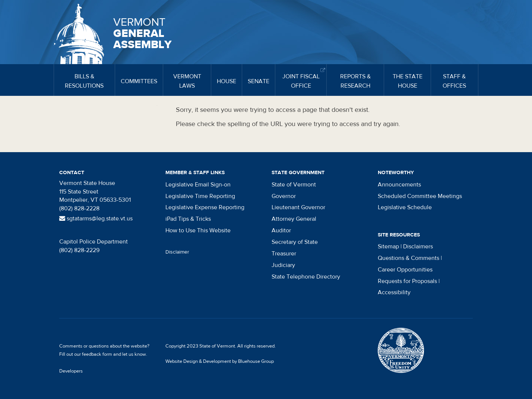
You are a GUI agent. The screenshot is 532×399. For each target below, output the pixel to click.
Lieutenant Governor (298, 207)
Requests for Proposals (407, 281)
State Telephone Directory (306, 277)
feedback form (97, 354)
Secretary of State (295, 242)
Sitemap (388, 246)
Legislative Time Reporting (200, 196)
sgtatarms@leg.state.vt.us (96, 219)
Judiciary (283, 265)
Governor (284, 196)
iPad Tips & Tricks (188, 219)
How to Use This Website (198, 230)
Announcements (399, 185)
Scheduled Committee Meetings (420, 196)
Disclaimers (418, 246)
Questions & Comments (408, 258)
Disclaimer (177, 252)
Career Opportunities (405, 270)
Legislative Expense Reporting (205, 207)
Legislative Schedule (405, 207)
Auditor (281, 230)
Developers (71, 371)
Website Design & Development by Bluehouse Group (220, 361)
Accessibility (394, 292)
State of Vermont (294, 185)
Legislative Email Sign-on (198, 185)
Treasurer (284, 254)
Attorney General (294, 219)
